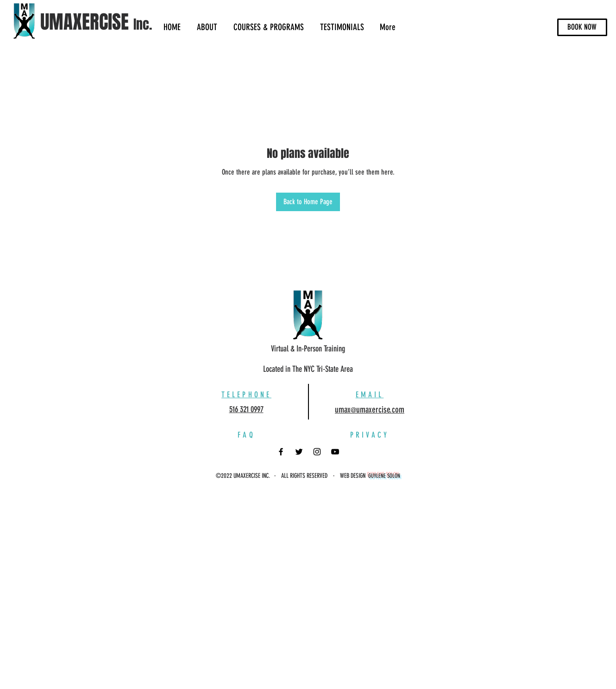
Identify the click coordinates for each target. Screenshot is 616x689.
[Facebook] (281, 452)
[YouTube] (335, 452)
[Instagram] (317, 452)
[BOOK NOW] (582, 27)
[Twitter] (299, 452)
